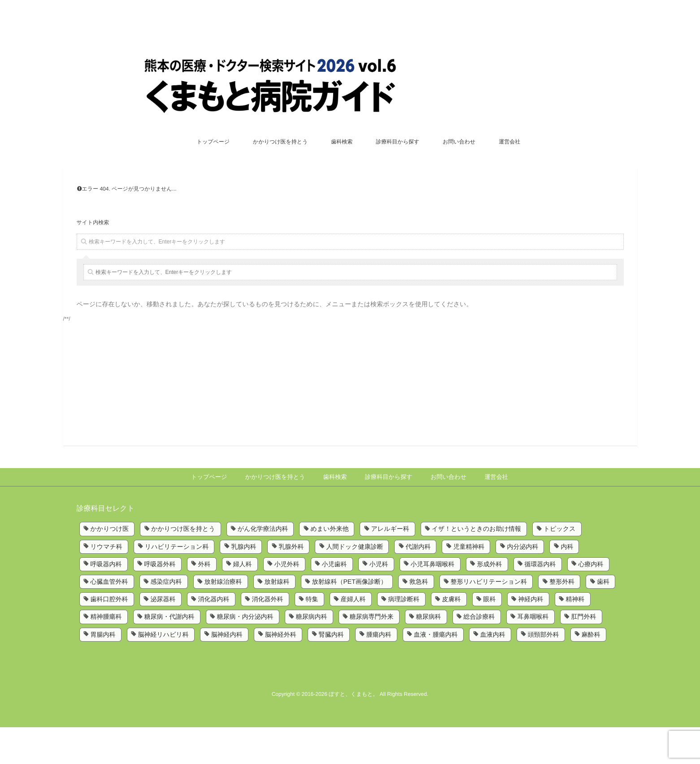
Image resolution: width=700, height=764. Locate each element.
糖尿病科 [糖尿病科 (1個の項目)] (429, 654)
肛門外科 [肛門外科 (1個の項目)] (584, 654)
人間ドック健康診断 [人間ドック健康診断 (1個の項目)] (354, 583)
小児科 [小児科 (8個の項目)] (379, 601)
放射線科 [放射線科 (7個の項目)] (277, 618)
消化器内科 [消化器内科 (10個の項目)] (214, 636)
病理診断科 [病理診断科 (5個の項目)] (404, 636)
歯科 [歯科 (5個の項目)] (603, 618)
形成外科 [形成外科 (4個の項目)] (490, 601)
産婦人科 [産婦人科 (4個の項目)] (353, 636)
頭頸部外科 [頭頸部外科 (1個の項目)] (543, 671)
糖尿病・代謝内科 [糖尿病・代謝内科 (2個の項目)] (170, 654)
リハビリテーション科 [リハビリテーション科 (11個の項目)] (177, 583)
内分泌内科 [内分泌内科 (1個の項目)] (522, 583)
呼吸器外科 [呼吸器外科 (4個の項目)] (160, 601)
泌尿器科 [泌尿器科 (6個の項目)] (163, 636)
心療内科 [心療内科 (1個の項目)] (591, 601)
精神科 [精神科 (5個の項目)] (575, 636)
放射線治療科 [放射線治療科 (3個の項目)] (223, 618)
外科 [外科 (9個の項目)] (204, 601)
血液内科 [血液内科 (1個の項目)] (493, 671)
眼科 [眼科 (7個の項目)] (490, 636)
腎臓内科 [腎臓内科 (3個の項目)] (331, 671)
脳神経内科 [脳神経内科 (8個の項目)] (227, 671)
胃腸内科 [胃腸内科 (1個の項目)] (103, 671)
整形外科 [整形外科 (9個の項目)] (562, 618)
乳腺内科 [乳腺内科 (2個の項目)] (243, 583)
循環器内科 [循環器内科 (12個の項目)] (540, 601)
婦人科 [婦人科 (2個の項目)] (243, 601)
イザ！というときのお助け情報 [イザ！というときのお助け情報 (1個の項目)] (476, 565)
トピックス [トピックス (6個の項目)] (560, 565)
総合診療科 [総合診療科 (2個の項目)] (479, 654)
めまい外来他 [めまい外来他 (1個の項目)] (329, 565)
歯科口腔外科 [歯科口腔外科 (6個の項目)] (109, 636)
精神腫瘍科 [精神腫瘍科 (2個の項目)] (106, 654)
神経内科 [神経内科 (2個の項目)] (531, 636)
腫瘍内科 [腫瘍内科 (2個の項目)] (379, 671)
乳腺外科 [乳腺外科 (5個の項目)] (291, 583)
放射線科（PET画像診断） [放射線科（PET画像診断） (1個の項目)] (350, 618)
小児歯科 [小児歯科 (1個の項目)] (335, 601)
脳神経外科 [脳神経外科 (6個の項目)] (281, 671)
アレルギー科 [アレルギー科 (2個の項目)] (390, 565)
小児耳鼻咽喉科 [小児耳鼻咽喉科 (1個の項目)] (433, 601)
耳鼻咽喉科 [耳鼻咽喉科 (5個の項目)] (533, 654)
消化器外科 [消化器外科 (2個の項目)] (268, 636)
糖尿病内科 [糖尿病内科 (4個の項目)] (312, 654)
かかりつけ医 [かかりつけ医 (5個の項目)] (110, 565)
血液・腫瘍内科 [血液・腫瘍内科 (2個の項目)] (436, 671)
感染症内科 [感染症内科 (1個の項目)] (166, 618)
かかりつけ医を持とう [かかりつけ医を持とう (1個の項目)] (183, 565)
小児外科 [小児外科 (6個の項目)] (287, 601)
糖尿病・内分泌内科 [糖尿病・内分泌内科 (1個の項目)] (245, 654)
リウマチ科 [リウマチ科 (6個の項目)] (107, 583)
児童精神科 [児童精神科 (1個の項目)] (469, 583)
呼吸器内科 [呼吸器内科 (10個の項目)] (106, 601)
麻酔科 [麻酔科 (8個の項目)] (591, 671)
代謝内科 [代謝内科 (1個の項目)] (418, 583)
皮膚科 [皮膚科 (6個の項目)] (452, 636)
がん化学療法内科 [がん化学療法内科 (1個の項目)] (263, 565)
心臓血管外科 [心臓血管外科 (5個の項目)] (109, 618)
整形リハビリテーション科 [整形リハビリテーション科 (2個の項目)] (489, 618)
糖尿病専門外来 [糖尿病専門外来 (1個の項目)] (372, 654)
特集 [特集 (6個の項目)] (312, 636)
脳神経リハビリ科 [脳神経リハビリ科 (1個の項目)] (163, 671)
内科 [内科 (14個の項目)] (567, 583)
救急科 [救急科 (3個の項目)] (419, 618)
